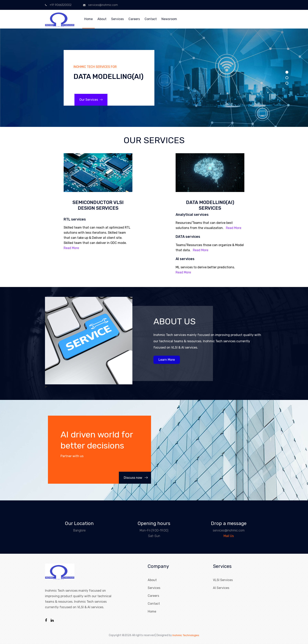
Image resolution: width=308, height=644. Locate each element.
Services (117, 19)
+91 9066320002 (58, 5)
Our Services (91, 100)
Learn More (167, 360)
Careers (134, 19)
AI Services (221, 588)
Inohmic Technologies (186, 635)
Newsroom (169, 19)
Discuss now (136, 478)
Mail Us (229, 536)
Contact (151, 19)
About (102, 19)
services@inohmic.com (100, 5)
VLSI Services (223, 580)
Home (88, 19)
